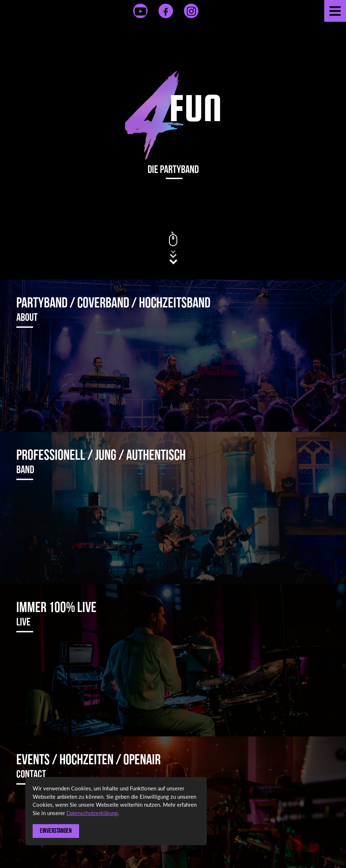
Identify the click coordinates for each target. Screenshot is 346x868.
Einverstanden (56, 831)
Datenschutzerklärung (92, 813)
